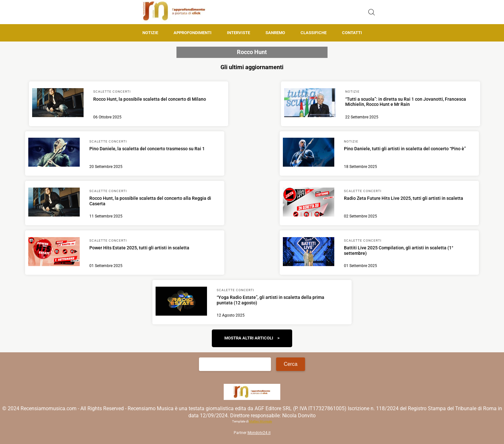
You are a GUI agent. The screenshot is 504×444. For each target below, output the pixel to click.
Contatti (352, 33)
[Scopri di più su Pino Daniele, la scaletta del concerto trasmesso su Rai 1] (54, 153)
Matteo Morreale (261, 421)
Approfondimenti (193, 33)
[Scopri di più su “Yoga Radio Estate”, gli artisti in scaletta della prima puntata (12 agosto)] (181, 302)
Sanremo (275, 33)
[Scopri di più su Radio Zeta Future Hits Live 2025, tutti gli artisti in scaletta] (309, 203)
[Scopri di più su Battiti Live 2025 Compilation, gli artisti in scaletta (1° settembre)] (309, 253)
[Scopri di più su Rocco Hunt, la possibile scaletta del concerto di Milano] (58, 104)
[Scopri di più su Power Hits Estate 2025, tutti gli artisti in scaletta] (54, 253)
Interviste (239, 33)
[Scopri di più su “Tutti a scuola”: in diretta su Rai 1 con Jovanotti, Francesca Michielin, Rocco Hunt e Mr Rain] (310, 104)
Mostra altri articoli (249, 338)
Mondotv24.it (259, 433)
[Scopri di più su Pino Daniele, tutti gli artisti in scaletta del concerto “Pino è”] (309, 153)
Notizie (150, 33)
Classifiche (314, 33)
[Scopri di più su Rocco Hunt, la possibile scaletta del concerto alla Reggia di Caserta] (54, 203)
